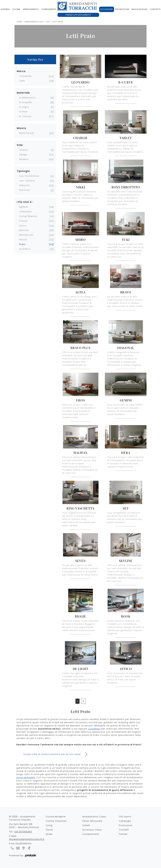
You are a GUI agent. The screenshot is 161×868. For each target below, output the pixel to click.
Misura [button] (21, 128)
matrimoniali (27, 133)
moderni (24, 159)
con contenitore (29, 176)
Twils (22, 81)
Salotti (86, 825)
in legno (24, 107)
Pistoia (23, 240)
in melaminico (27, 98)
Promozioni (122, 9)
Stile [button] (20, 145)
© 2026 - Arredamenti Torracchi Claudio (22, 818)
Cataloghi (125, 821)
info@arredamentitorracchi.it (27, 839)
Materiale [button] (23, 93)
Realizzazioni (140, 9)
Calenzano (26, 212)
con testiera (27, 181)
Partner (123, 834)
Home (19, 22)
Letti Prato (58, 22)
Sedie (49, 834)
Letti (48, 22)
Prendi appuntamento (78, 15)
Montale (24, 230)
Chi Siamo (125, 817)
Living (49, 825)
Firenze (23, 221)
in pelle (23, 112)
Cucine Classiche (56, 821)
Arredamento (31, 9)
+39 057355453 (23, 832)
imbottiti (24, 185)
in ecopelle (26, 102)
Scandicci (25, 249)
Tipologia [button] (23, 171)
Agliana (24, 207)
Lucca (23, 226)
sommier (25, 190)
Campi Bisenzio (28, 216)
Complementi (49, 9)
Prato (22, 244)
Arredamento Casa (34, 22)
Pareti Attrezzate (92, 821)
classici (24, 150)
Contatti (124, 830)
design (23, 155)
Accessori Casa (92, 830)
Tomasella (25, 76)
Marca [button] (21, 71)
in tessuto (25, 116)
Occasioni (107, 9)
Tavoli (49, 830)
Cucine (16, 9)
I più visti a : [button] (25, 202)
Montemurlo (26, 235)
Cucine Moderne (56, 817)
